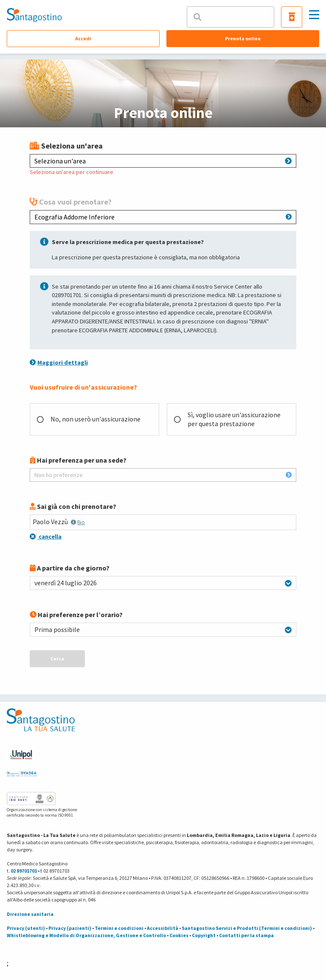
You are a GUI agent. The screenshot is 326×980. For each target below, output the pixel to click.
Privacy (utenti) (26, 928)
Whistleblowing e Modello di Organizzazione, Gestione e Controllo (86, 935)
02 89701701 (24, 871)
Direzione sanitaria (30, 914)
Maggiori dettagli (59, 362)
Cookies (179, 935)
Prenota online (243, 38)
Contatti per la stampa (246, 935)
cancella (46, 536)
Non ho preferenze (163, 475)
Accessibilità (163, 928)
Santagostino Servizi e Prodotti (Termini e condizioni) (247, 928)
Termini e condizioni (119, 928)
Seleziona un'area (163, 161)
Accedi (83, 38)
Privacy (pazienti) (70, 928)
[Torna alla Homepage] (34, 15)
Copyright (204, 935)
